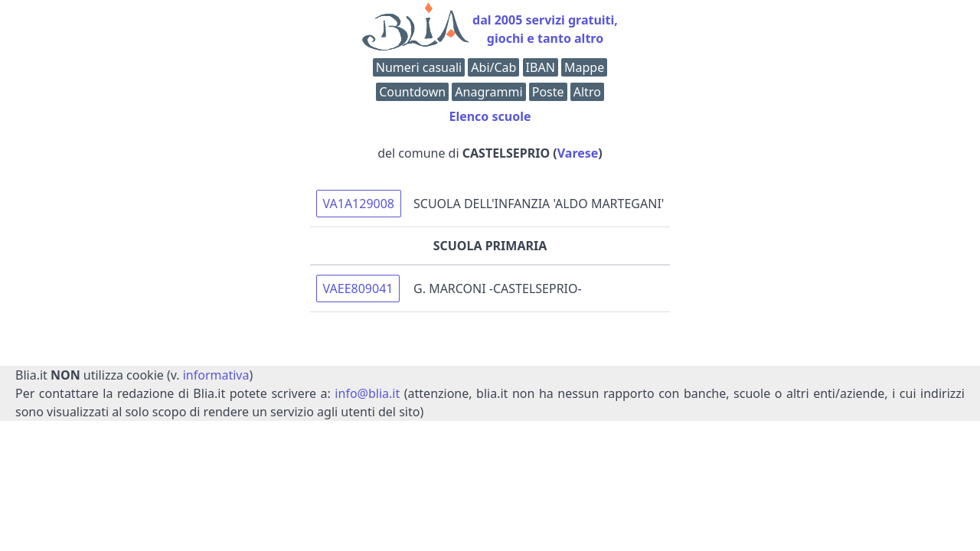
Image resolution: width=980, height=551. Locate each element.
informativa (216, 375)
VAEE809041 (358, 289)
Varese (578, 153)
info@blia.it (367, 393)
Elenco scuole (490, 116)
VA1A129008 (359, 204)
